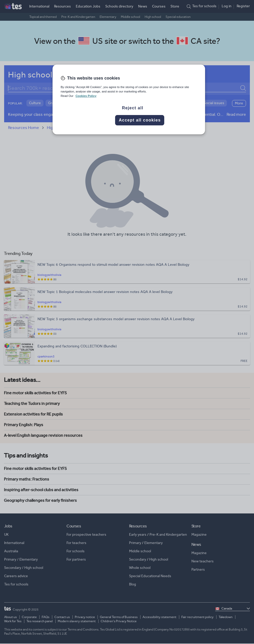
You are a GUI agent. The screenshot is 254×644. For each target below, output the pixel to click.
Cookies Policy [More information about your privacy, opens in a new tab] (86, 96)
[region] (129, 99)
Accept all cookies (140, 120)
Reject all (133, 108)
